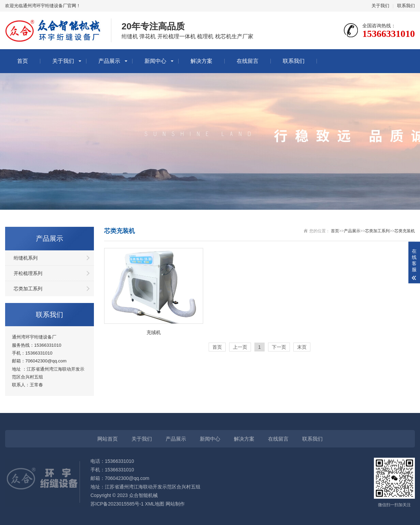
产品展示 (109, 61)
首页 (23, 61)
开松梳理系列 (28, 273)
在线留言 (248, 61)
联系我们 (406, 6)
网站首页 (108, 439)
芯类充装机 (405, 231)
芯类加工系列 (28, 289)
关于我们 (380, 6)
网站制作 (175, 504)
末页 (302, 347)
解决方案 (201, 61)
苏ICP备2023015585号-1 (117, 504)
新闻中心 (155, 61)
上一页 (240, 347)
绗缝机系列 (26, 258)
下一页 (279, 347)
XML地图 (155, 504)
